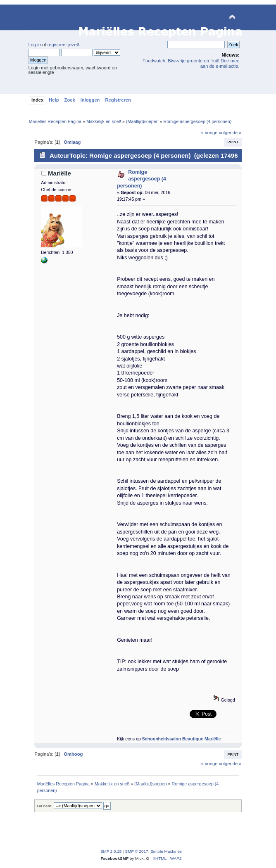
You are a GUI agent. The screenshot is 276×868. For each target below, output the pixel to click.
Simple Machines (166, 851)
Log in (34, 45)
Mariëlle (59, 173)
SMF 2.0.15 (111, 851)
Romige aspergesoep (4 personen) (142, 179)
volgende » (230, 133)
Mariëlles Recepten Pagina (84, 18)
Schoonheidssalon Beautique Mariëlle (182, 739)
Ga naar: (44, 806)
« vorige (209, 133)
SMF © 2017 (137, 851)
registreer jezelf (63, 45)
